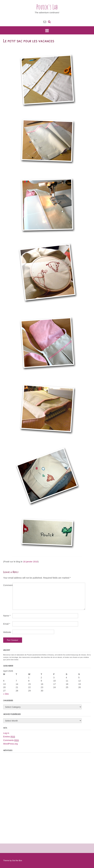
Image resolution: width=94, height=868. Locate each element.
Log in (6, 733)
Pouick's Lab (47, 7)
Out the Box (17, 860)
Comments (11, 740)
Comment (8, 585)
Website (7, 632)
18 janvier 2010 (31, 562)
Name (7, 616)
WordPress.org (10, 744)
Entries (9, 737)
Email (7, 624)
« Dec (6, 694)
